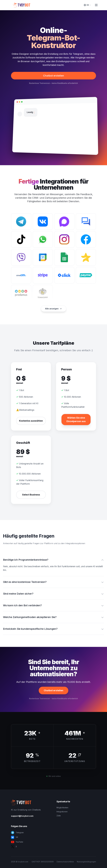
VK (15, 837)
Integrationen (62, 812)
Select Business (31, 495)
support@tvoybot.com (22, 816)
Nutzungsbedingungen (86, 862)
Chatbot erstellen (54, 76)
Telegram (17, 833)
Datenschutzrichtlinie (65, 862)
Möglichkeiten (62, 808)
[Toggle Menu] (96, 5)
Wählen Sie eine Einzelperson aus (76, 420)
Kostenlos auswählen (31, 421)
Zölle (59, 816)
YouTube (17, 842)
